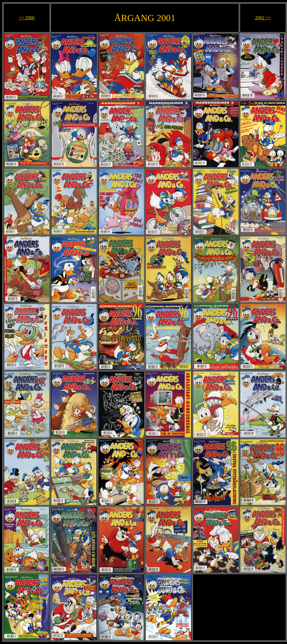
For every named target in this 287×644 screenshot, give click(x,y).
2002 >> (263, 18)
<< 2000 (27, 18)
